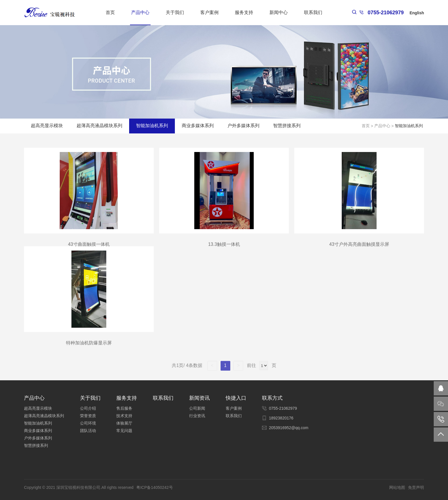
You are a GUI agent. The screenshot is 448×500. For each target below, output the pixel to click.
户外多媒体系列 (243, 126)
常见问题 (124, 431)
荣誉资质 (88, 416)
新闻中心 (279, 12)
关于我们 (175, 12)
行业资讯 (197, 416)
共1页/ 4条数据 (189, 370)
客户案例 (209, 12)
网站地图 (397, 487)
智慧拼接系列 (287, 126)
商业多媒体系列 (198, 126)
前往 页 (261, 370)
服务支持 (244, 12)
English (417, 13)
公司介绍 (88, 408)
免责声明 (416, 487)
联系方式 (272, 398)
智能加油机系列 (152, 126)
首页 (110, 12)
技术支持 (124, 416)
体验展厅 (124, 423)
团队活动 (88, 431)
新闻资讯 (199, 398)
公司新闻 (197, 408)
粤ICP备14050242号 (155, 487)
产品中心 (140, 12)
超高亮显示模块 (47, 126)
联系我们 (313, 12)
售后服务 (124, 408)
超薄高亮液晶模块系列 (99, 126)
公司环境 (88, 423)
